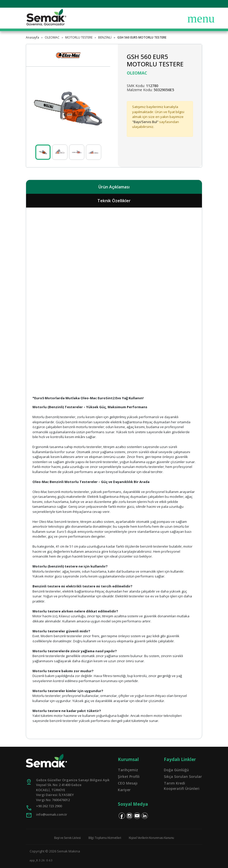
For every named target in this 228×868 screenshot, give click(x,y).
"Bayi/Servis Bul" (145, 122)
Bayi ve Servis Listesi (67, 838)
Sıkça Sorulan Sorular (183, 776)
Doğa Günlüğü (176, 770)
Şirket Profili (129, 776)
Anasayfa (32, 37)
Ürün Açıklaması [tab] (114, 187)
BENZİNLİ (105, 37)
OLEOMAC (52, 37)
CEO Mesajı (128, 783)
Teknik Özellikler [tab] (114, 201)
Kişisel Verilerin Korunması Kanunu (151, 838)
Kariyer (124, 790)
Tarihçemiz (128, 770)
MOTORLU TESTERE (79, 37)
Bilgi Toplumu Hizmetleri (105, 838)
